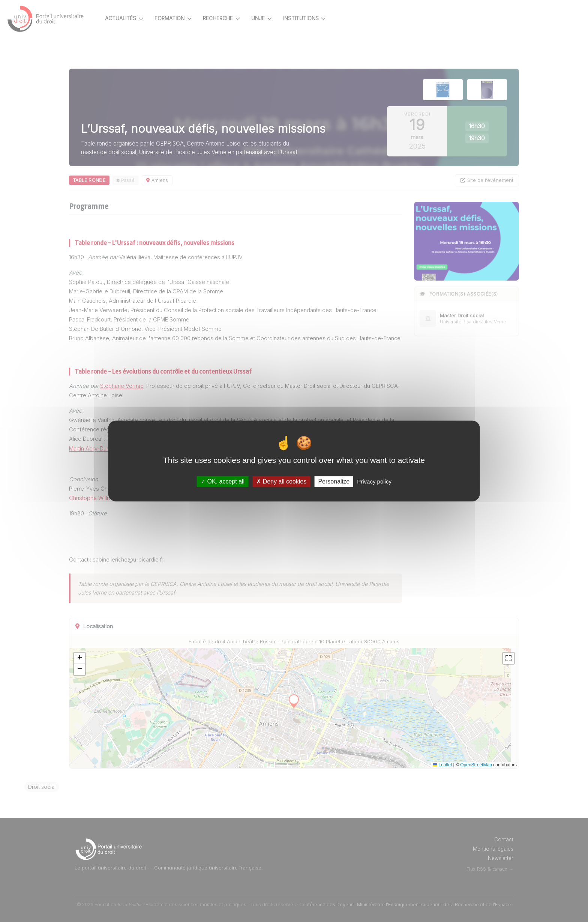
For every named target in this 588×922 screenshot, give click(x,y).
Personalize (334, 481)
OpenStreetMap (489, 765)
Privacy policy (374, 481)
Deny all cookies (281, 481)
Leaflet (455, 765)
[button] (93, 658)
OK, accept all (223, 481)
